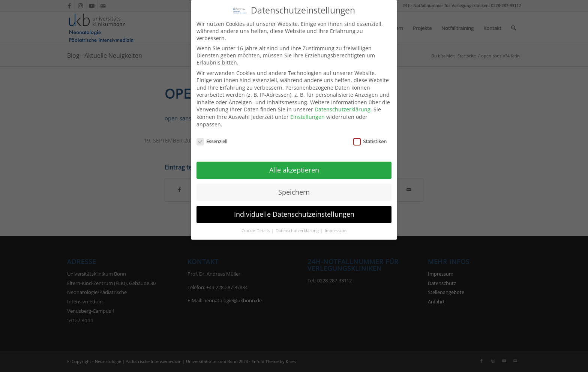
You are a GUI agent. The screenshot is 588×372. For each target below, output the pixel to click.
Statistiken (370, 135)
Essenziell (212, 135)
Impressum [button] (336, 225)
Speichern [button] (294, 186)
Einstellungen (307, 111)
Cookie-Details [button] (256, 225)
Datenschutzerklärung (343, 104)
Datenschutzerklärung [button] (298, 225)
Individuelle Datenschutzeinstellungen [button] (294, 208)
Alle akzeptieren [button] (294, 164)
